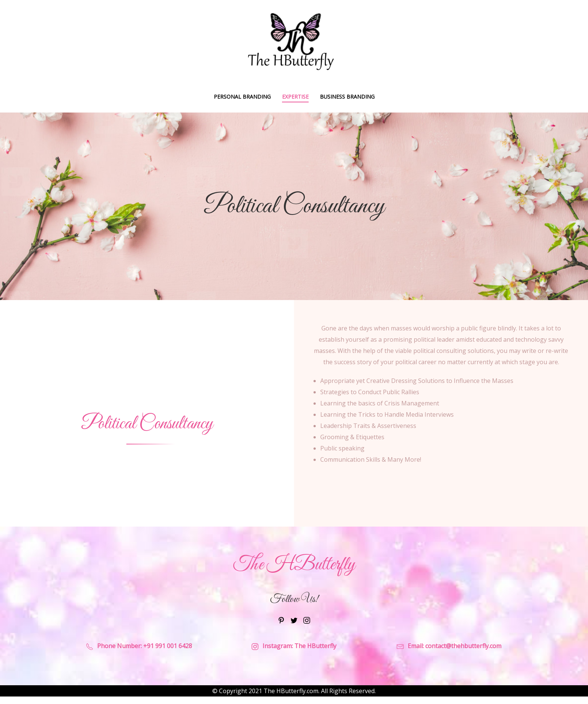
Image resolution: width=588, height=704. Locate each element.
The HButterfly (315, 646)
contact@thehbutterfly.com (463, 646)
